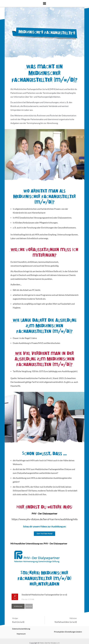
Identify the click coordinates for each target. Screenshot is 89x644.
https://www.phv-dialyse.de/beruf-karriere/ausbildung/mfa (44, 519)
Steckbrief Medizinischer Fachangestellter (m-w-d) (44, 595)
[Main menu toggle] (44, 3)
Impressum (21, 634)
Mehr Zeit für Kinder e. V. (50, 643)
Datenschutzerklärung (21, 629)
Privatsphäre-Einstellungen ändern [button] (68, 632)
